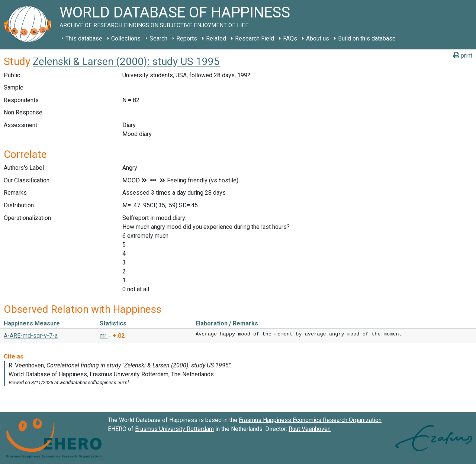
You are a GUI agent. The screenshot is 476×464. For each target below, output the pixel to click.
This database (84, 38)
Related (216, 38)
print (463, 56)
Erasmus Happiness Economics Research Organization (310, 420)
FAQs (290, 38)
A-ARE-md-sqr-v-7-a (31, 336)
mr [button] (104, 336)
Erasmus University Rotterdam (174, 429)
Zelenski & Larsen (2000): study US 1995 (126, 61)
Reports (187, 38)
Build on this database (367, 38)
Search (158, 38)
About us (318, 38)
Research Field (255, 38)
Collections (126, 38)
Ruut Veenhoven (310, 429)
